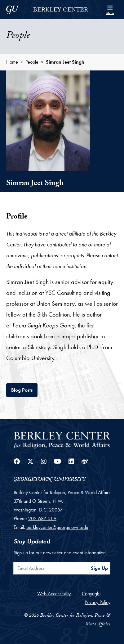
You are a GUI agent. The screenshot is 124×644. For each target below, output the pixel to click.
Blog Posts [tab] (24, 389)
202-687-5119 (42, 518)
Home (12, 62)
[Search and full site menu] (110, 9)
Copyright (91, 594)
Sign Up (99, 568)
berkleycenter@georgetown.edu (57, 527)
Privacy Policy (97, 602)
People (32, 62)
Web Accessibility (54, 594)
